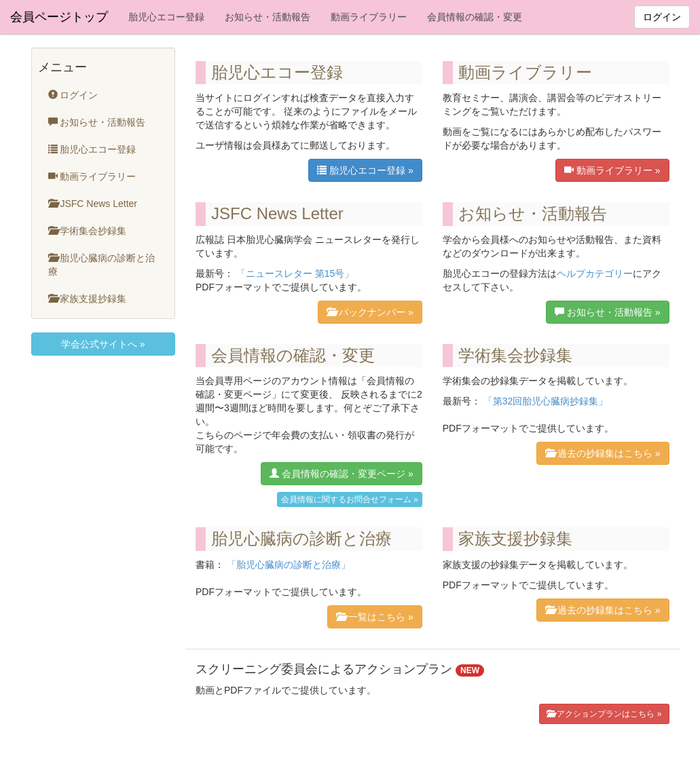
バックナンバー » (370, 312)
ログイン (662, 17)
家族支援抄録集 (88, 298)
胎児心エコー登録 (166, 17)
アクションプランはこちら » (604, 714)
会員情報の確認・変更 (475, 17)
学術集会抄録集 (88, 230)
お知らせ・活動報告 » (608, 312)
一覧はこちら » (375, 617)
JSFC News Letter (93, 203)
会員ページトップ (59, 17)
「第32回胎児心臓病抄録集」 (546, 401)
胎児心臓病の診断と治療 (102, 264)
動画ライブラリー (369, 17)
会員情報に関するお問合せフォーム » (350, 499)
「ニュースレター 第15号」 (295, 273)
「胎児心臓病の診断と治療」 (289, 565)
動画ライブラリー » (612, 170)
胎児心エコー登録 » (365, 170)
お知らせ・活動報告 (268, 17)
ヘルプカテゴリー (595, 273)
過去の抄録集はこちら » (603, 453)
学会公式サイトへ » (103, 344)
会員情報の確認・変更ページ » (342, 473)
